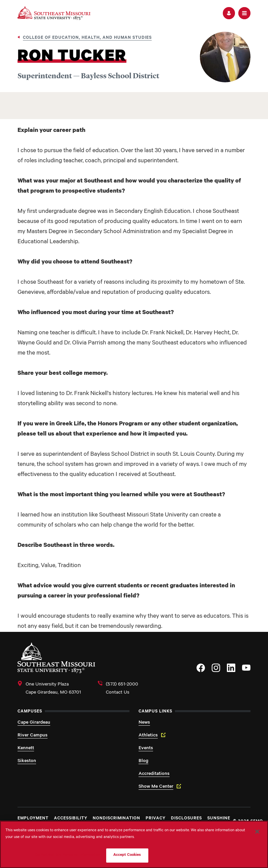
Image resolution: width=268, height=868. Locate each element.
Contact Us (118, 693)
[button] (229, 13)
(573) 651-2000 (122, 685)
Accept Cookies (127, 855)
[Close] (257, 832)
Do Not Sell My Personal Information (68, 855)
